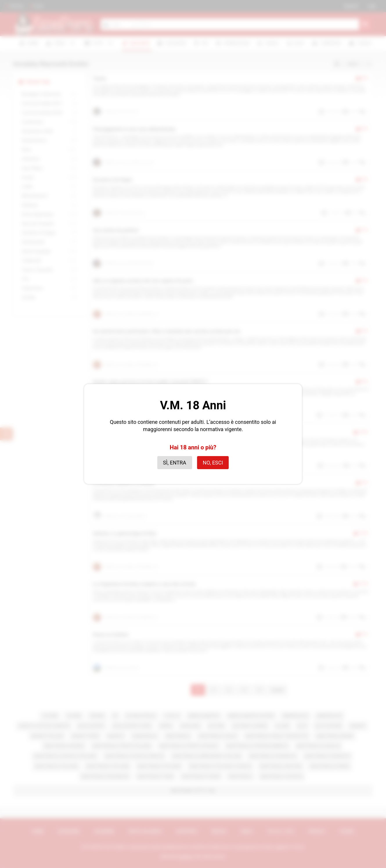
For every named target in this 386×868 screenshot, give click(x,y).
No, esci (213, 463)
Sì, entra (175, 463)
